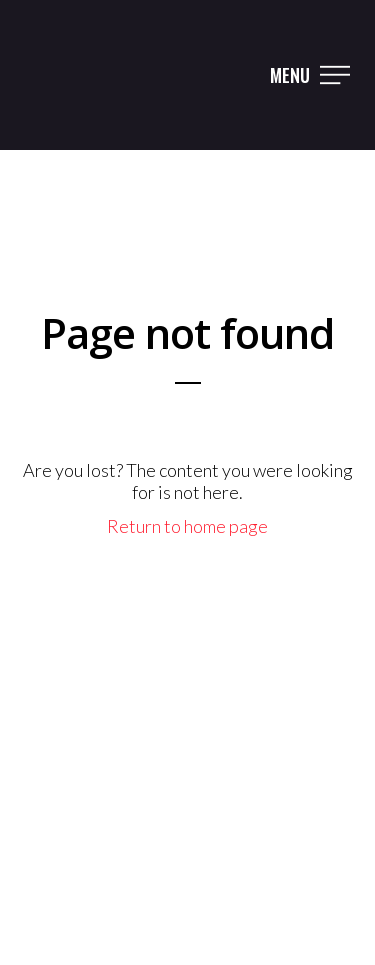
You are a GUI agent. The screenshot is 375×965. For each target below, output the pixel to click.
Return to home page (187, 526)
